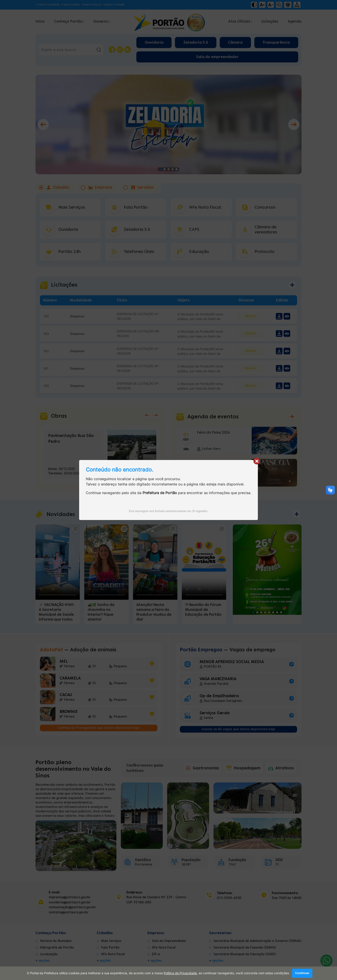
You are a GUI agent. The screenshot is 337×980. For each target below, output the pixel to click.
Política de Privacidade (180, 973)
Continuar (302, 973)
